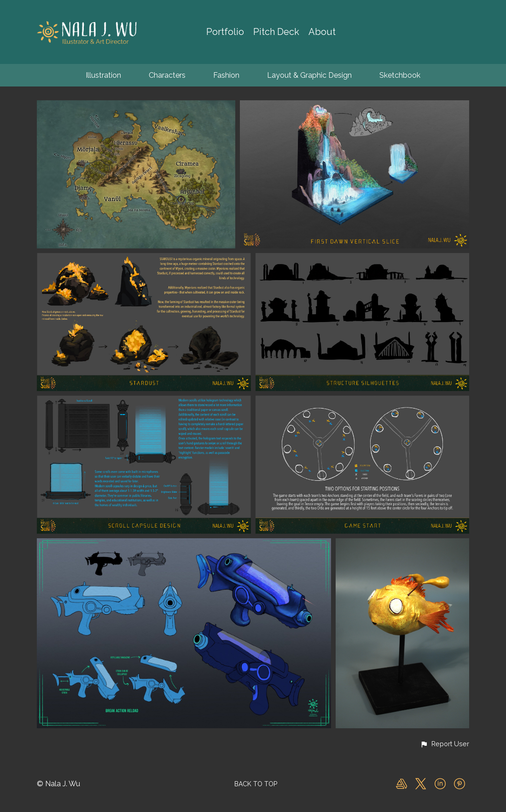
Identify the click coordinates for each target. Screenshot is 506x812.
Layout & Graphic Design (309, 75)
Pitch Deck (276, 32)
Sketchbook (400, 75)
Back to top (256, 784)
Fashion (226, 75)
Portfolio (225, 32)
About (322, 32)
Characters (167, 75)
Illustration (103, 75)
